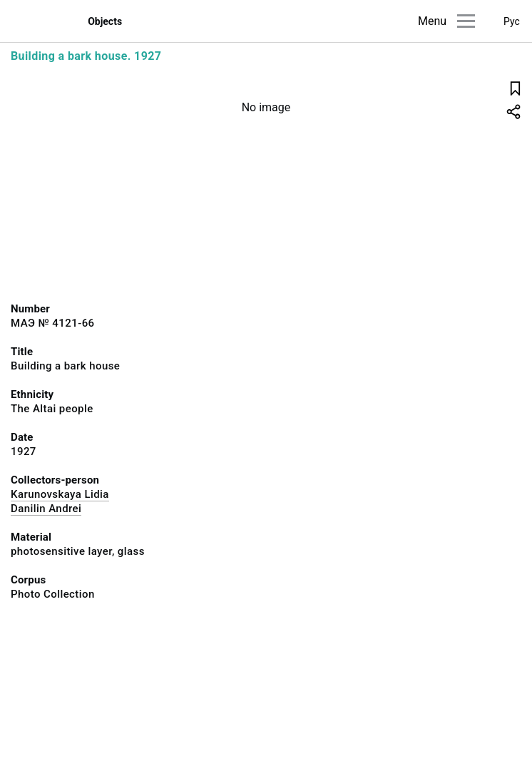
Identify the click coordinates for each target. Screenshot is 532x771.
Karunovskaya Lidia (60, 494)
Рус (512, 21)
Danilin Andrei (46, 509)
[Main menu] (466, 21)
